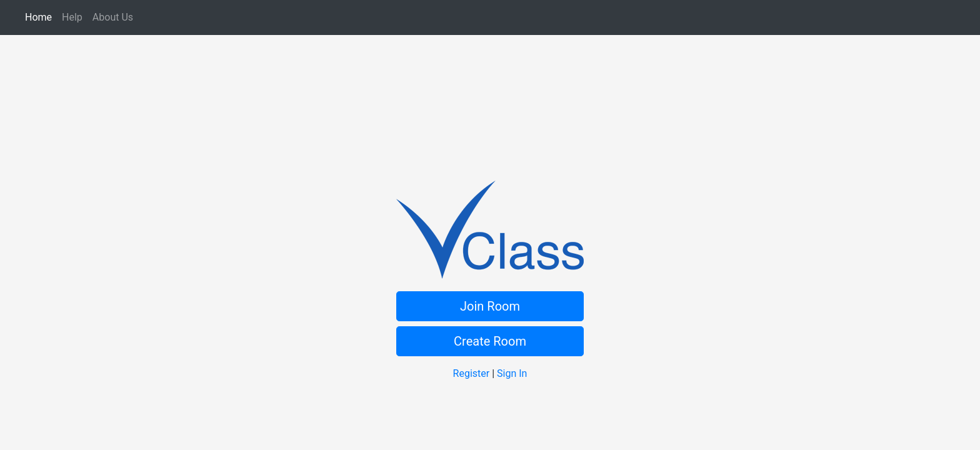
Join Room (490, 306)
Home (41, 17)
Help (75, 17)
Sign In (512, 373)
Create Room (490, 341)
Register (472, 373)
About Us (115, 17)
